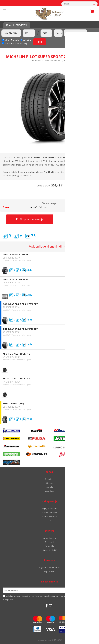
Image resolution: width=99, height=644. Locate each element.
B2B (50, 521)
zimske (15, 40)
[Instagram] (51, 606)
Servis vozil (50, 542)
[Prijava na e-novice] (92, 590)
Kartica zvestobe (49, 517)
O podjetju (50, 479)
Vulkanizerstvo (49, 538)
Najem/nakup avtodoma (50, 567)
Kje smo (50, 483)
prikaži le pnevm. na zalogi (16, 43)
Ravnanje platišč (49, 550)
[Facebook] (47, 606)
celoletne (26, 40)
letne (6, 40)
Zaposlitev (50, 491)
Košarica (91, 11)
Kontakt (49, 487)
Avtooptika (49, 546)
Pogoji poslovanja (50, 509)
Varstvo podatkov (50, 513)
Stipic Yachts (49, 571)
